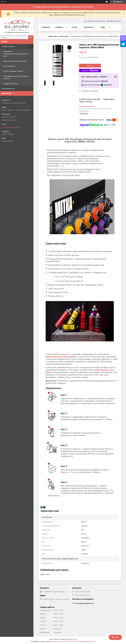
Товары (59, 27)
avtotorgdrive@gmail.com (11, 127)
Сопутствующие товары (13, 71)
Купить (90, 66)
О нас (75, 27)
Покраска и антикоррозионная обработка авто (16, 54)
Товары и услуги (8, 46)
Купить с (90, 71)
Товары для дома (10, 83)
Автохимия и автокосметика (15, 61)
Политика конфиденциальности (84, 642)
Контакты (89, 27)
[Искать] (31, 37)
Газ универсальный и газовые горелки (16, 77)
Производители (8, 89)
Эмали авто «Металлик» (58, 36)
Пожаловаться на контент (62, 642)
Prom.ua (74, 639)
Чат (115, 637)
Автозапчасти (9, 66)
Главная (46, 27)
